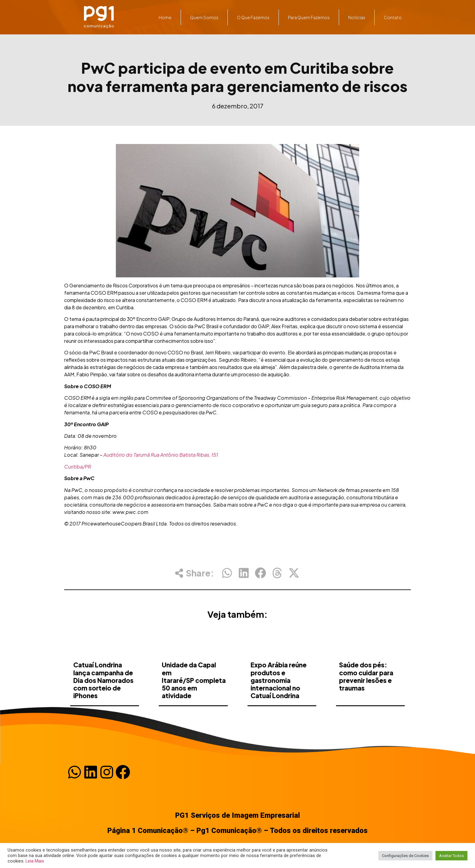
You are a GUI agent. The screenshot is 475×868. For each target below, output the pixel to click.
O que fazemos (253, 17)
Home (165, 17)
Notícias (357, 17)
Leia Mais (35, 861)
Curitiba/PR (78, 467)
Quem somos (204, 17)
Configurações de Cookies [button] (405, 856)
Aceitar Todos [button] (451, 856)
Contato (393, 17)
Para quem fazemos (309, 17)
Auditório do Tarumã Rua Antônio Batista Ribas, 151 (161, 455)
